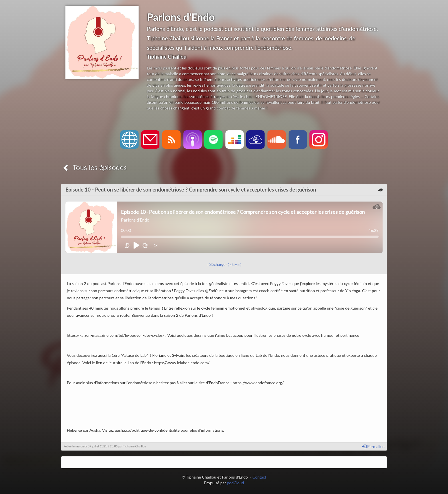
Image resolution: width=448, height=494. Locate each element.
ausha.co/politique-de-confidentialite (147, 430)
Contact (260, 477)
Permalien (373, 446)
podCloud (235, 483)
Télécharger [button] (224, 264)
